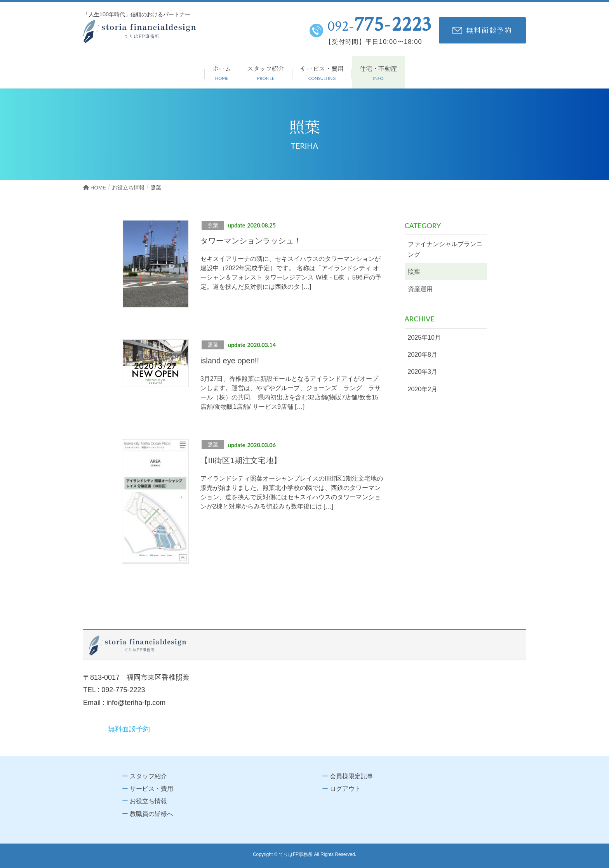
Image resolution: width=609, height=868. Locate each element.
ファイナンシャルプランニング (445, 249)
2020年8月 (423, 355)
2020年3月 (423, 372)
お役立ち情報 (148, 801)
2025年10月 (424, 338)
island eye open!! (230, 361)
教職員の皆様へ (151, 814)
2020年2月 (423, 389)
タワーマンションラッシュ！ (251, 241)
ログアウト (345, 789)
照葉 (213, 225)
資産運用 (420, 289)
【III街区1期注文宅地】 (241, 460)
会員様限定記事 (351, 776)
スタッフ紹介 (148, 776)
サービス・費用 (151, 789)
